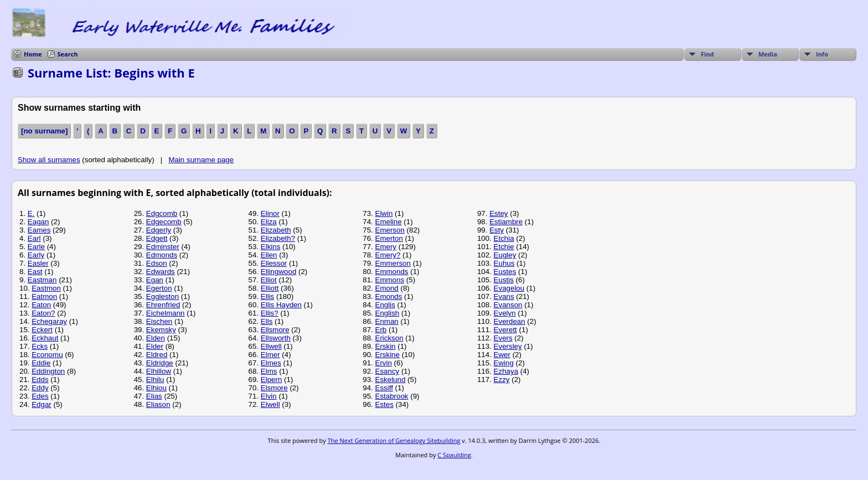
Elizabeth (276, 230)
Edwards (161, 272)
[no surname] (44, 131)
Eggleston (162, 296)
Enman (387, 321)
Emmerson (393, 263)
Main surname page (201, 160)
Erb (381, 330)
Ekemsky (161, 330)
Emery (386, 247)
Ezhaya (506, 371)
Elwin (384, 213)
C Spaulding (454, 455)
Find (707, 54)
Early (36, 255)
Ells (267, 321)
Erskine (387, 355)
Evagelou (509, 288)
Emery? (388, 255)
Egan (155, 280)
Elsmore (274, 388)
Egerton (159, 288)
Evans (504, 296)
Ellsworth (276, 338)
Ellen (269, 255)
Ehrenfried (163, 305)
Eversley (508, 346)
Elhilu (155, 380)
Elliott (270, 288)
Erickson (389, 338)
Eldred (157, 355)
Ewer (502, 355)
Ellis (267, 296)
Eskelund (391, 380)
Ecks (40, 346)
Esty (497, 230)
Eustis (504, 280)
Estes (384, 404)
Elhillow (159, 371)
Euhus (504, 263)
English (387, 313)
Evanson (508, 305)
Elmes (271, 363)
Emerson (390, 230)
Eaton (41, 305)
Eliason (158, 404)
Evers (503, 338)
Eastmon (46, 288)
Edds (40, 380)
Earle (36, 247)
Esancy (387, 371)
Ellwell (271, 346)
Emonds (389, 296)
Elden (156, 338)
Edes (40, 396)
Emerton (389, 238)
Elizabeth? (278, 238)
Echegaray (49, 321)
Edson (157, 263)
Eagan (38, 222)
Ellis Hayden (281, 305)
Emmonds (392, 272)
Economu (47, 355)
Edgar (42, 404)
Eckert (42, 330)
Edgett (157, 238)
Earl (34, 238)
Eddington (48, 371)
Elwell (270, 404)
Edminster (163, 247)
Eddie (41, 363)
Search (68, 54)
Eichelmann (166, 313)
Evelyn (505, 313)
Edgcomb (162, 213)
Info (822, 54)
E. (31, 213)
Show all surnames (49, 160)
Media (768, 54)
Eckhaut (45, 338)
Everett (505, 330)
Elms (269, 371)
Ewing (504, 363)
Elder (155, 346)
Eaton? (43, 313)
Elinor (270, 213)
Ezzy (502, 380)
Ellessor (274, 263)
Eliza (269, 222)
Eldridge (160, 363)
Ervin (384, 363)
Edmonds (162, 255)
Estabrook (392, 396)
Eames (39, 230)
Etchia (504, 238)
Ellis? (270, 313)
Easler (38, 263)
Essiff (384, 388)
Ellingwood (278, 272)
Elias (154, 396)
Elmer (270, 355)
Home (33, 54)
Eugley (505, 255)
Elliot (269, 280)
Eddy (40, 388)
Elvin (269, 396)
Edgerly (159, 230)
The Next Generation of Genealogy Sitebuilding (394, 440)
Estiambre (506, 222)
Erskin (386, 346)
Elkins (271, 247)
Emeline (389, 222)
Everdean (510, 321)
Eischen (159, 321)
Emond (387, 288)
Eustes (505, 272)
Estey (498, 213)
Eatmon (44, 296)
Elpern (272, 380)
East (35, 272)
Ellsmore (275, 330)
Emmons (390, 280)
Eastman (42, 280)
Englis (385, 305)
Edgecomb (164, 222)
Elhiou (156, 388)
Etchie (504, 247)
